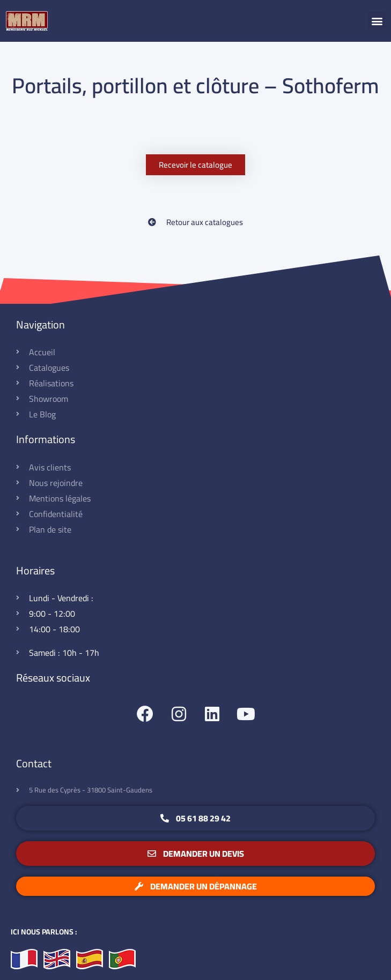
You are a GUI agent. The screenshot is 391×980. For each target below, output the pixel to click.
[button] (377, 21)
